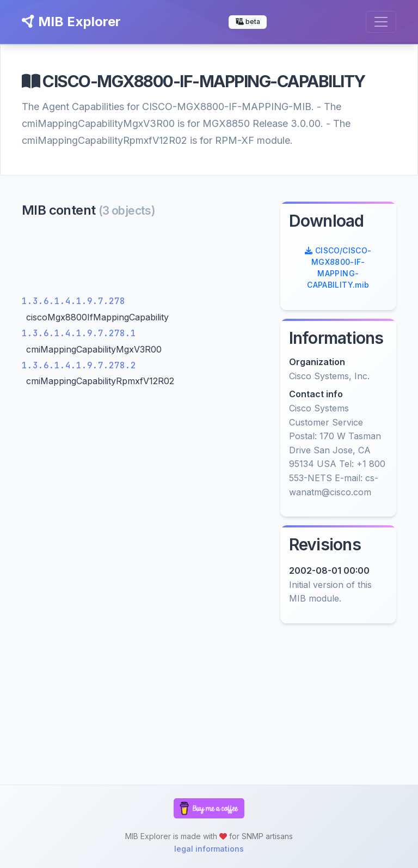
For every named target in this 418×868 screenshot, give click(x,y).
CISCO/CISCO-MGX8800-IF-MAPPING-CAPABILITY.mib (338, 268)
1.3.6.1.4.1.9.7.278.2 (79, 365)
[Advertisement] (145, 259)
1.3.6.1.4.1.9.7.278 (73, 301)
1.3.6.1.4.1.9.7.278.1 (79, 333)
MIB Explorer (71, 22)
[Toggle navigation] (381, 22)
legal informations (209, 849)
